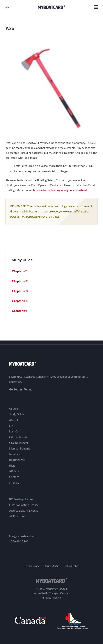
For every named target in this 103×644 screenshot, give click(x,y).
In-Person (15, 454)
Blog (12, 465)
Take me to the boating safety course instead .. (61, 190)
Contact (14, 477)
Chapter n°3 (22, 291)
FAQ (12, 426)
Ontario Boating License (24, 505)
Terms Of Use (52, 566)
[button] (96, 7)
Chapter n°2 (22, 281)
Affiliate (14, 471)
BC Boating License (21, 499)
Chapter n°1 (22, 271)
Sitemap (14, 482)
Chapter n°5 (22, 311)
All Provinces (17, 516)
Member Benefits (20, 448)
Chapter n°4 (22, 301)
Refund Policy (72, 566)
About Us (15, 420)
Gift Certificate (18, 437)
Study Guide (17, 414)
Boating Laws (17, 460)
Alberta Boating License (24, 511)
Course (14, 409)
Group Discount (19, 443)
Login (6, 7)
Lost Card (15, 431)
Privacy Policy (32, 566)
